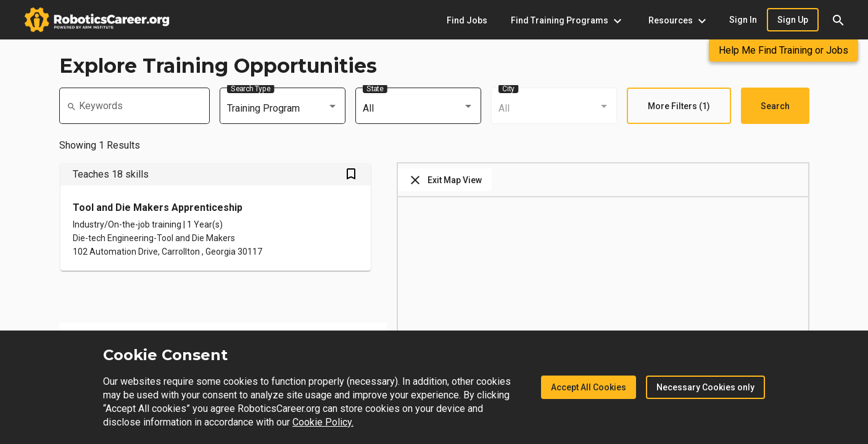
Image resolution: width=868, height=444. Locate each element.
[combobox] (283, 109)
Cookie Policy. (323, 422)
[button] (838, 20)
